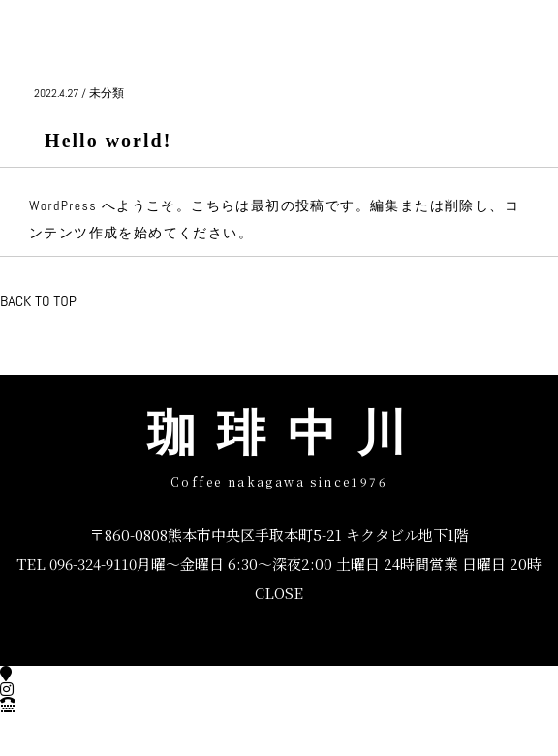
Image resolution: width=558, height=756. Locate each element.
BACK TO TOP (38, 301)
